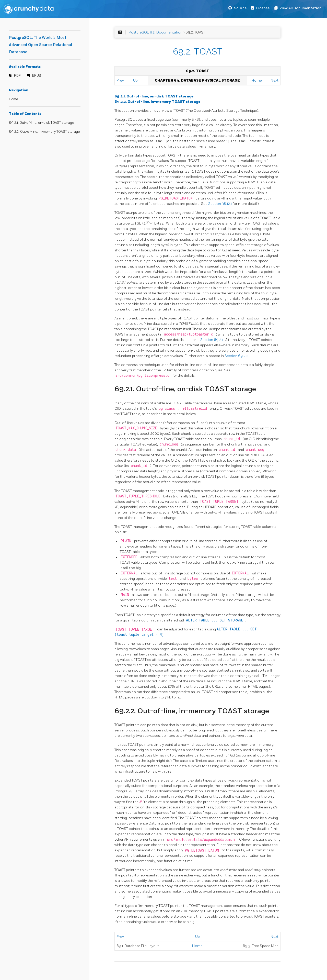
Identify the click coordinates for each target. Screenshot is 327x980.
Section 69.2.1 (212, 340)
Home (14, 99)
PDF (17, 76)
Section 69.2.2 (237, 356)
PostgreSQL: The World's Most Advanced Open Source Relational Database (40, 45)
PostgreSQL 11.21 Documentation (156, 32)
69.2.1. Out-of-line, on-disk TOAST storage (42, 123)
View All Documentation (301, 8)
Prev (120, 80)
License (263, 8)
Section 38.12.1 (220, 204)
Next (275, 80)
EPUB (37, 76)
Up (135, 80)
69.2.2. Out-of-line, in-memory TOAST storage (44, 132)
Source (240, 8)
